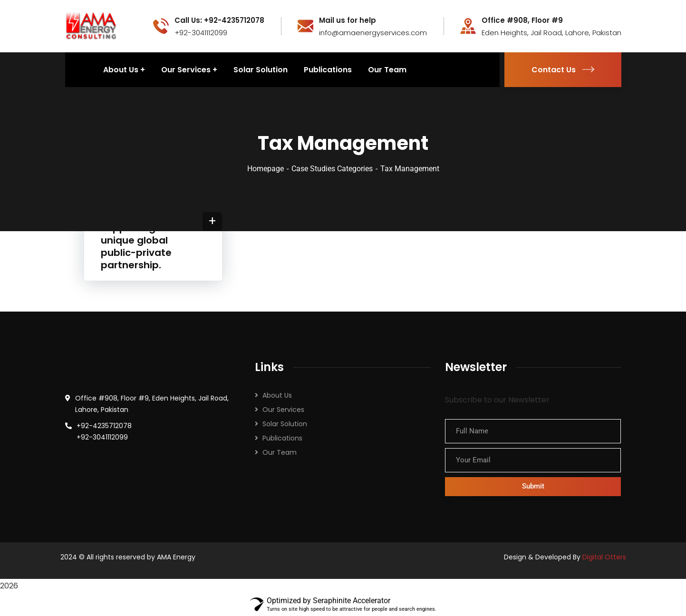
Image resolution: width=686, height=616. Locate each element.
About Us (277, 395)
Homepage (266, 169)
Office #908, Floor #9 (522, 20)
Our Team (280, 452)
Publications (282, 438)
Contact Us (563, 70)
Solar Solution (285, 424)
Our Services (283, 410)
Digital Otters (604, 557)
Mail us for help (348, 20)
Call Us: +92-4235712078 (219, 20)
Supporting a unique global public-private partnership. (136, 246)
